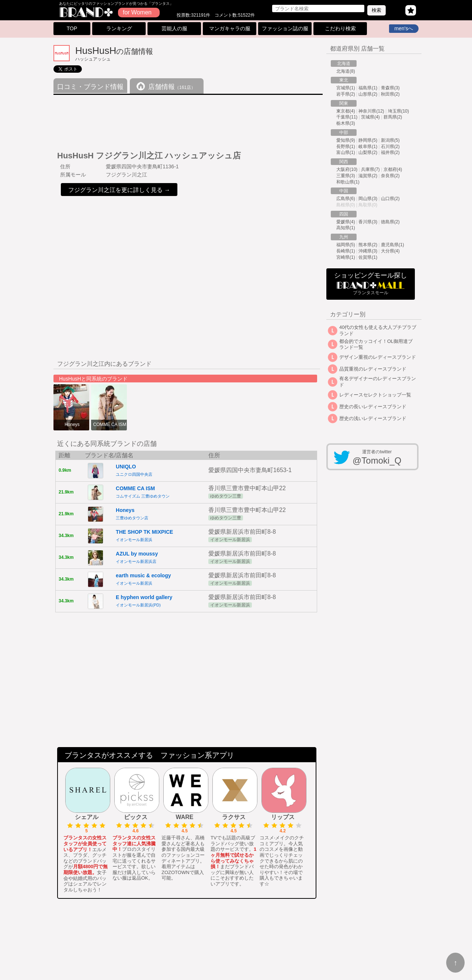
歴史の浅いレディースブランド (373, 418)
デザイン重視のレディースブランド (378, 357)
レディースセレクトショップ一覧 (375, 395)
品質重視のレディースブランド (373, 369)
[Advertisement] (188, 120)
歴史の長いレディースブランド (373, 407)
